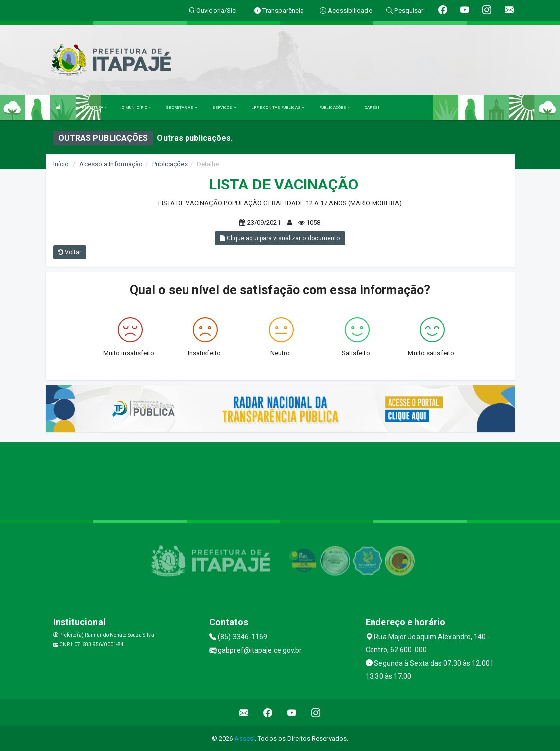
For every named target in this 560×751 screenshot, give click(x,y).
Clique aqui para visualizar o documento (280, 238)
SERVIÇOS (224, 107)
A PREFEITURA (91, 107)
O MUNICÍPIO (136, 107)
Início (61, 164)
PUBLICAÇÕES (334, 107)
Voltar (70, 252)
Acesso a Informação (111, 164)
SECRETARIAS (181, 107)
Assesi (245, 738)
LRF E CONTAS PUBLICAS (278, 107)
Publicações (170, 164)
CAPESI (372, 107)
